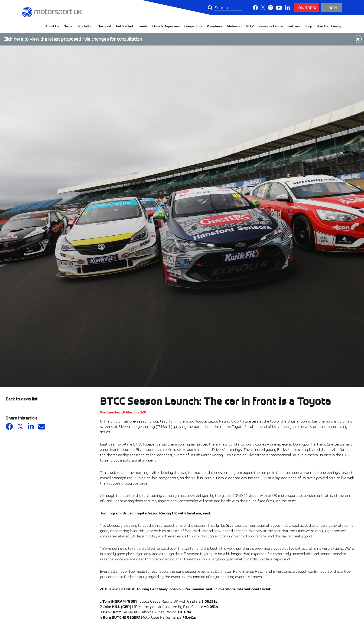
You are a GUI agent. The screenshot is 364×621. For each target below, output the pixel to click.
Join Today (307, 8)
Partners (294, 26)
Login (332, 8)
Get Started (124, 26)
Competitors (193, 26)
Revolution (84, 26)
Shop (308, 26)
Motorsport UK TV (240, 26)
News (68, 26)
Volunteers (215, 26)
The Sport (104, 26)
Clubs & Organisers (166, 26)
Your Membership (329, 26)
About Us (52, 26)
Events (143, 26)
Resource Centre (271, 26)
